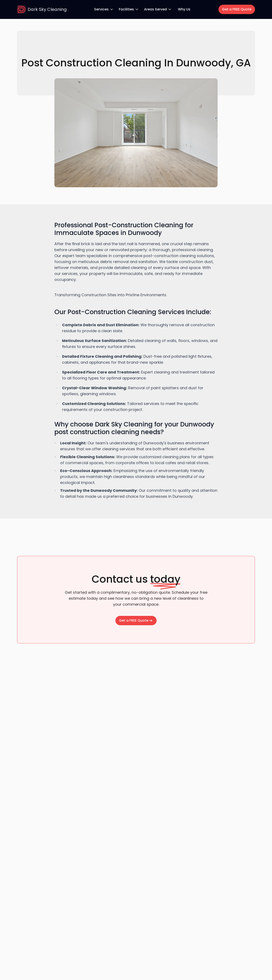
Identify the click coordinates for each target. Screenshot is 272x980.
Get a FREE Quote (237, 9)
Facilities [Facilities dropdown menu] (129, 9)
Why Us (184, 9)
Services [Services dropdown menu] (104, 9)
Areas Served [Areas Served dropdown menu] (158, 9)
